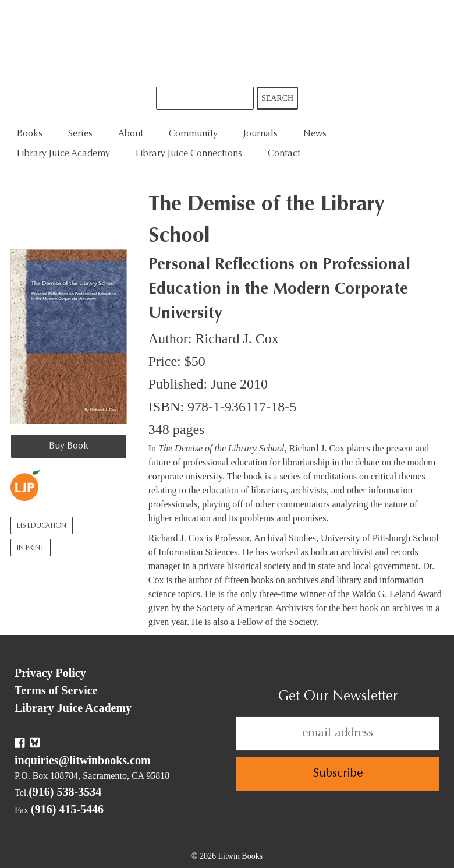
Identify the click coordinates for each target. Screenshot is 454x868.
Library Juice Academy (63, 154)
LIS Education (42, 526)
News (315, 134)
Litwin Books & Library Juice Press (227, 43)
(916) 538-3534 (65, 792)
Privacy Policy (50, 673)
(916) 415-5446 (67, 809)
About (131, 134)
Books (30, 134)
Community (193, 134)
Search (277, 98)
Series (80, 134)
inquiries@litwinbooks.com (83, 760)
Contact (284, 154)
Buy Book (69, 446)
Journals (260, 134)
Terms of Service (56, 690)
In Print (31, 548)
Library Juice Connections (189, 154)
